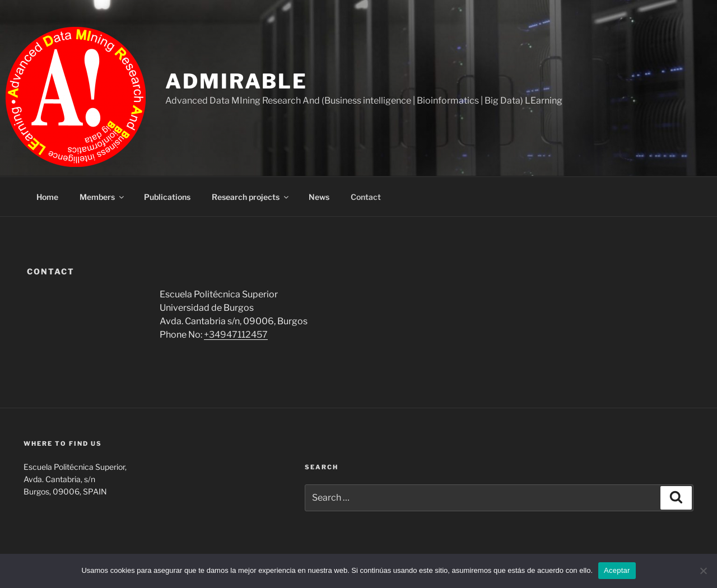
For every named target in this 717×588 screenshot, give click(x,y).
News (319, 197)
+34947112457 (236, 335)
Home (47, 197)
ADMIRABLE (236, 81)
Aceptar (617, 570)
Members (103, 197)
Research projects (251, 197)
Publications (167, 197)
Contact (366, 197)
